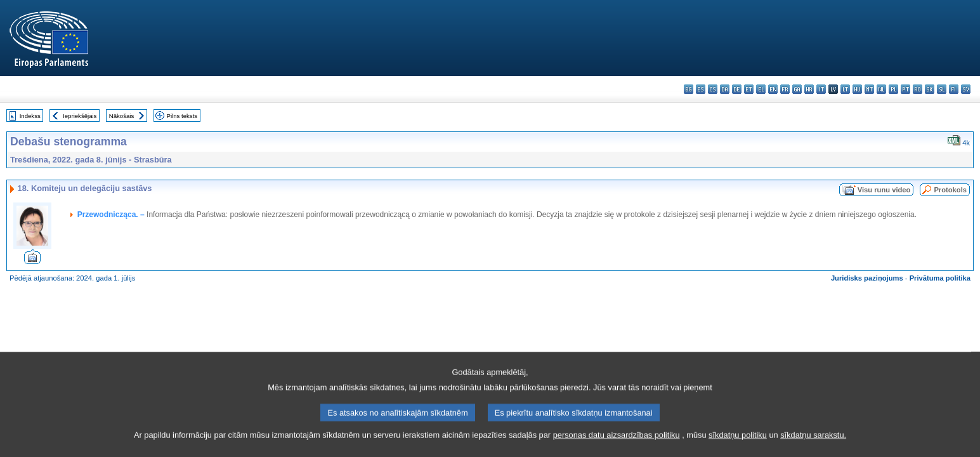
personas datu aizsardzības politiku (617, 442)
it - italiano (821, 89)
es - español (701, 89)
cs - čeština (713, 89)
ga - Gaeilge (797, 89)
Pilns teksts (182, 116)
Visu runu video (884, 190)
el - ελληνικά (761, 89)
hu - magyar (857, 89)
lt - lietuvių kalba (845, 89)
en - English (773, 89)
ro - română (918, 89)
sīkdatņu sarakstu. (813, 442)
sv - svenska (966, 89)
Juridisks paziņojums (867, 278)
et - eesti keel (749, 89)
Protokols (950, 190)
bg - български (689, 89)
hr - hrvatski (809, 89)
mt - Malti (869, 89)
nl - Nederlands (881, 89)
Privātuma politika (940, 278)
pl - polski (893, 89)
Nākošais (121, 116)
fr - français (785, 89)
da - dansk (725, 89)
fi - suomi (954, 89)
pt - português (905, 89)
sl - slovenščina (942, 89)
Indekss (30, 116)
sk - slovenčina (930, 89)
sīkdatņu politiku (738, 442)
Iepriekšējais (80, 116)
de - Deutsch (737, 89)
